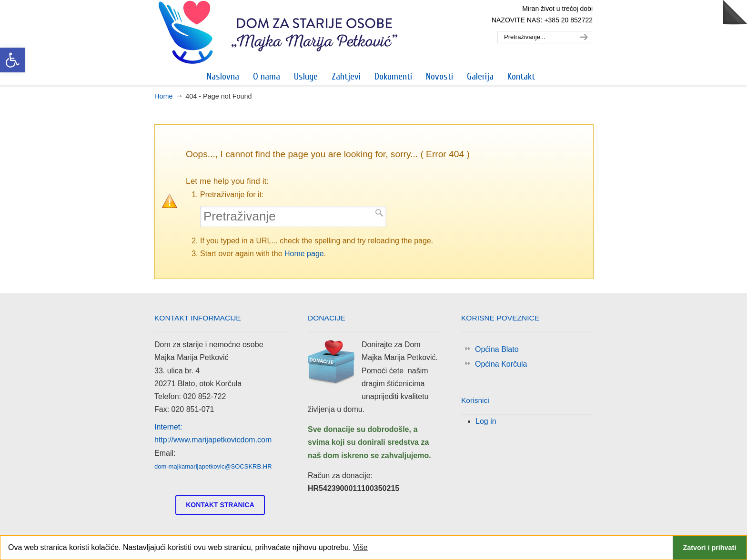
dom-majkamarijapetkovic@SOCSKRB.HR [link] (213, 466)
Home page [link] (304, 254)
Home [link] (163, 96)
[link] (12, 60)
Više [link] (360, 547)
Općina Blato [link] (497, 349)
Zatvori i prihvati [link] (709, 548)
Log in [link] (486, 421)
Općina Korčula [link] (501, 364)
